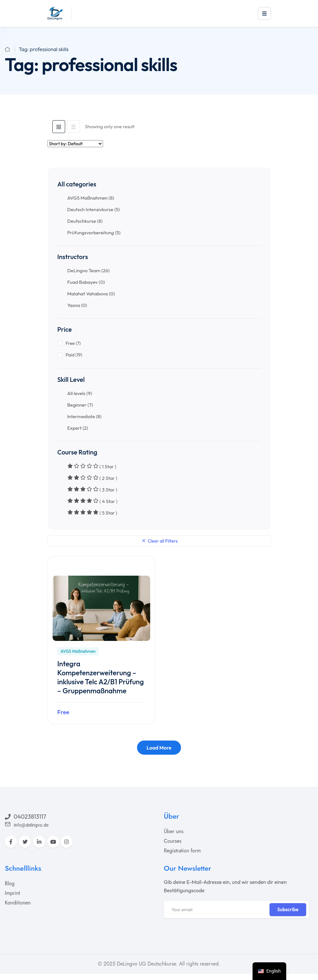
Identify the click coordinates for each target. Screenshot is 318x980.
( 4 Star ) (93, 501)
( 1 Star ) (92, 466)
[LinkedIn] (39, 841)
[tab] (59, 127)
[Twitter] (25, 841)
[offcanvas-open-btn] (264, 13)
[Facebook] (11, 841)
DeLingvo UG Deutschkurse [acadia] (146, 963)
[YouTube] (53, 841)
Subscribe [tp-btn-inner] (288, 909)
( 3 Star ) (92, 490)
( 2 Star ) (92, 478)
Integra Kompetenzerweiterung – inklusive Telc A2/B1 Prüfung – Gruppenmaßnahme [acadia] (101, 677)
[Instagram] (66, 841)
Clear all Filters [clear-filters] (160, 540)
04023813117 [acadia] (30, 816)
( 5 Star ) (92, 513)
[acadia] (55, 13)
